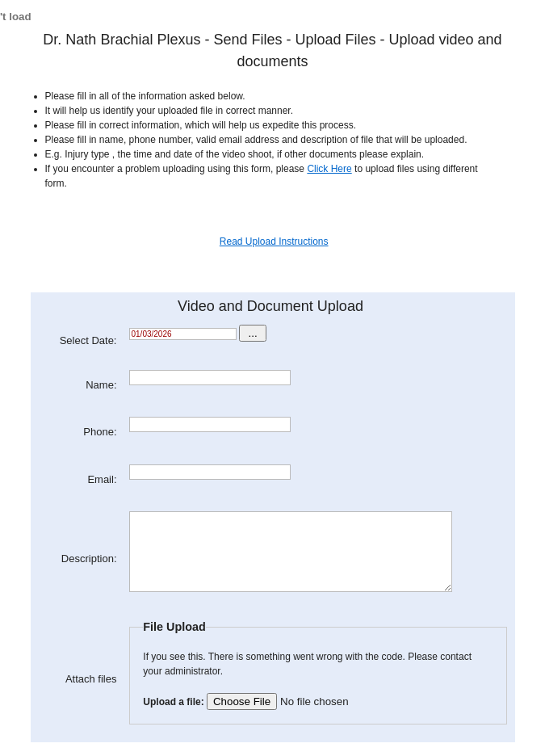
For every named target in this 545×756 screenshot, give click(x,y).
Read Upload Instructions (274, 241)
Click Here (329, 169)
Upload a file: (277, 702)
